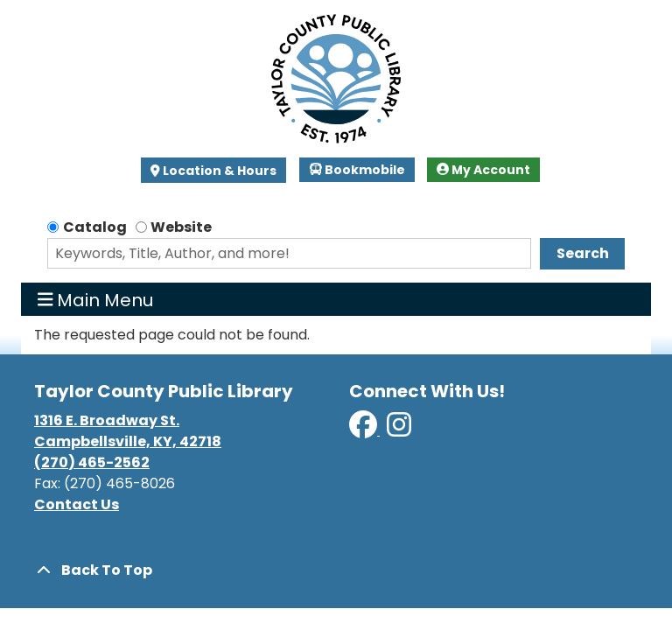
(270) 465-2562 (92, 462)
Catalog (95, 227)
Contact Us (77, 504)
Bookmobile (357, 170)
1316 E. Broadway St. (107, 420)
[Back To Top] (336, 570)
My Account (483, 170)
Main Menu (96, 299)
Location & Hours (218, 171)
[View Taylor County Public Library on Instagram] (399, 430)
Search (583, 253)
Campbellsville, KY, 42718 (128, 441)
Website (181, 227)
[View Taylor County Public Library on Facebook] (364, 430)
